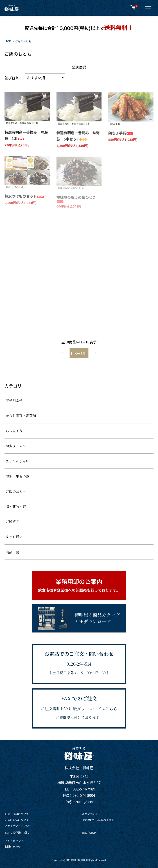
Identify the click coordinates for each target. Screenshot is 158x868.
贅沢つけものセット (24, 197)
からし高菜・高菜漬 (21, 415)
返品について (90, 814)
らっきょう (14, 431)
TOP (8, 41)
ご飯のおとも (23, 41)
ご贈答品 (12, 522)
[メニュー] (148, 8)
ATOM (93, 833)
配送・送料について (17, 814)
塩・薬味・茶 (16, 506)
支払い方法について (17, 820)
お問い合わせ (13, 846)
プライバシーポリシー (18, 826)
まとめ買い (14, 537)
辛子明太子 (14, 400)
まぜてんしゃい (17, 461)
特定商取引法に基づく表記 (98, 820)
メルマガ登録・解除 (17, 833)
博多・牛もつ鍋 (17, 476)
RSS (84, 833)
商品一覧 (12, 552)
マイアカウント (14, 841)
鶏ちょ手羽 (121, 133)
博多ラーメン (16, 446)
